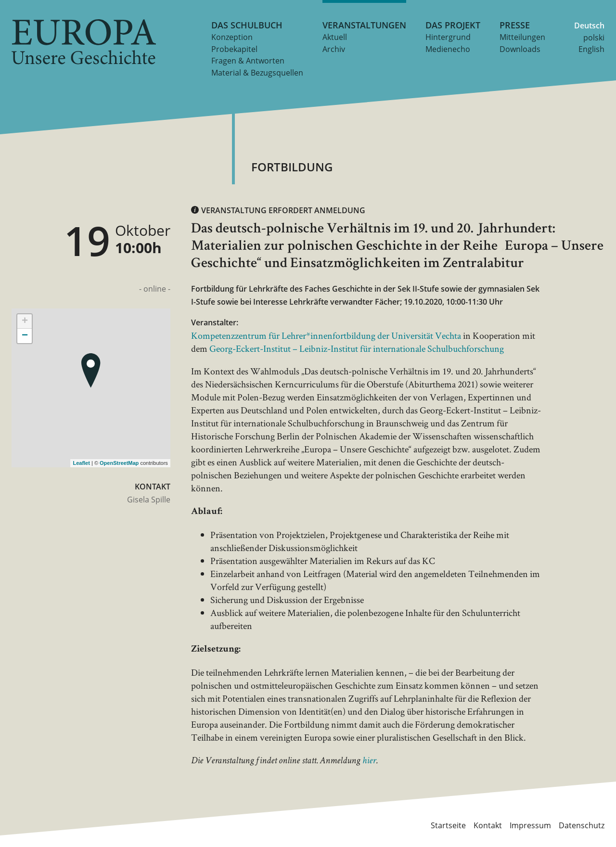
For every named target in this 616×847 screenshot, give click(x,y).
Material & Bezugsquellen (257, 73)
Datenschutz (582, 825)
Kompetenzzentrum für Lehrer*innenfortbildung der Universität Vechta (326, 335)
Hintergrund (448, 37)
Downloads (520, 49)
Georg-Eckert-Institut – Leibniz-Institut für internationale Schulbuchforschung (357, 348)
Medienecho (448, 49)
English (591, 49)
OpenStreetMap (119, 463)
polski (594, 38)
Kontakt (488, 825)
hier (369, 761)
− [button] (25, 336)
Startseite (448, 825)
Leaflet (81, 463)
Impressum (530, 825)
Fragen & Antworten (248, 61)
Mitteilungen (522, 37)
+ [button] (25, 321)
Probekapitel (234, 49)
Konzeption (232, 37)
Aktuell (335, 37)
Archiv (334, 49)
